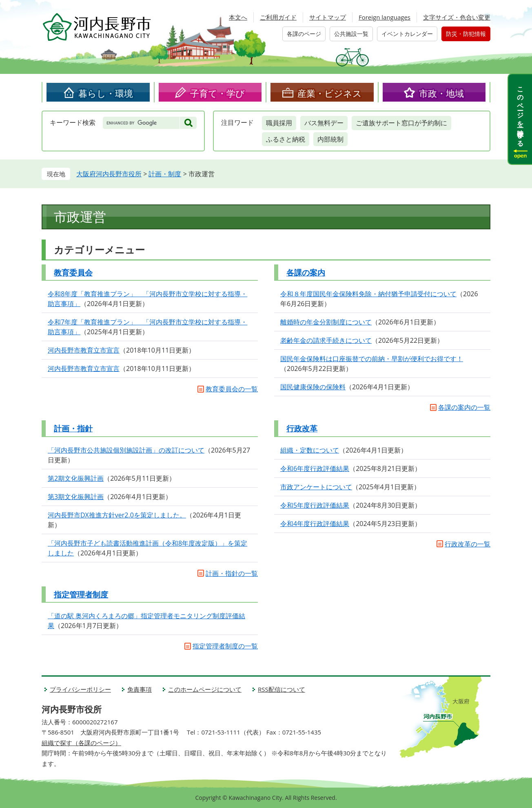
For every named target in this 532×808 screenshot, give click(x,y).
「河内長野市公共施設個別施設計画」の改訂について (126, 450)
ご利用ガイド (278, 17)
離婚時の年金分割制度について (326, 322)
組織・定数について (310, 450)
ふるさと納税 (286, 139)
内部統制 (330, 139)
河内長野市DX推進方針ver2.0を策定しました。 (117, 515)
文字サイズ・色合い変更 (457, 17)
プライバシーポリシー (80, 689)
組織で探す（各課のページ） (81, 743)
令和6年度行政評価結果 (315, 468)
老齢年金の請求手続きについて (326, 340)
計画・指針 (73, 428)
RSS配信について (282, 689)
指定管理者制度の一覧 (225, 646)
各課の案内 (306, 273)
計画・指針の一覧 (232, 573)
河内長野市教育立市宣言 (84, 350)
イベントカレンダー (407, 34)
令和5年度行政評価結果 (315, 505)
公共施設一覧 (351, 34)
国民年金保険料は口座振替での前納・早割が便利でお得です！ (372, 359)
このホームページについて (205, 689)
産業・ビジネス (330, 93)
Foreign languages (385, 17)
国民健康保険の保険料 (313, 387)
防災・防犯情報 (466, 34)
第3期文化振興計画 (76, 497)
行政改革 (302, 428)
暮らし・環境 (106, 93)
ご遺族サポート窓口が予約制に (401, 123)
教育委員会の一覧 (232, 389)
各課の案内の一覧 (464, 407)
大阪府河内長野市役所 (109, 174)
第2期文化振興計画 (76, 478)
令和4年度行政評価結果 (315, 524)
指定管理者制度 (81, 595)
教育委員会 (73, 273)
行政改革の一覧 (468, 544)
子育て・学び (217, 93)
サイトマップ (328, 17)
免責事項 (140, 689)
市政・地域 (441, 93)
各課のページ (304, 34)
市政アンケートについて (316, 487)
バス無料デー (324, 123)
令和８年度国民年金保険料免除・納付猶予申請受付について (368, 294)
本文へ (238, 17)
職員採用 (279, 123)
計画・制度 (165, 174)
